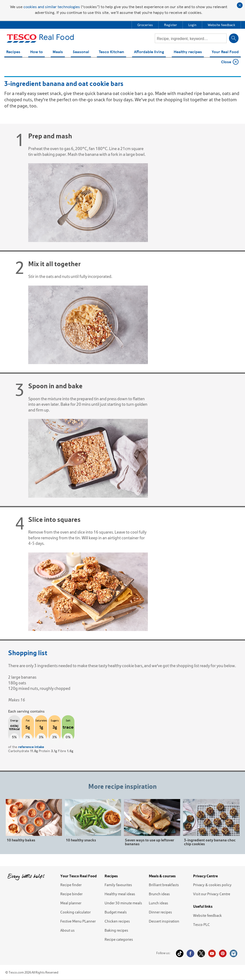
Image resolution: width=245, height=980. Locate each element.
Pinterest (223, 953)
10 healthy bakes (21, 840)
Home (11, 63)
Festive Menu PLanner (78, 921)
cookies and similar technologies (52, 7)
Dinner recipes (160, 912)
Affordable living (149, 52)
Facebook (190, 953)
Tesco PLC (201, 924)
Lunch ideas (159, 903)
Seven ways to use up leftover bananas (150, 842)
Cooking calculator (75, 912)
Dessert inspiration (164, 921)
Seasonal (81, 52)
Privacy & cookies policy (212, 885)
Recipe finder (71, 885)
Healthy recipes (188, 52)
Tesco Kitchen (111, 52)
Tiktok (180, 953)
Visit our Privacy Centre (212, 894)
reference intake (31, 747)
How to (36, 52)
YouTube (212, 953)
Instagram (234, 953)
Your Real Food (225, 52)
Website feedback (207, 915)
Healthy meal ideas (120, 894)
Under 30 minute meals (123, 903)
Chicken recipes (117, 921)
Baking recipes (116, 930)
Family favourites (118, 885)
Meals (58, 52)
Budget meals (116, 912)
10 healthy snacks (81, 840)
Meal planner (71, 903)
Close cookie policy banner (240, 5)
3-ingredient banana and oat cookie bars (52, 63)
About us (67, 930)
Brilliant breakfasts (164, 885)
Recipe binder (71, 894)
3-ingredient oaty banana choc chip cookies (210, 842)
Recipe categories (119, 939)
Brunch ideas (159, 894)
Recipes (13, 52)
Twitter (201, 953)
